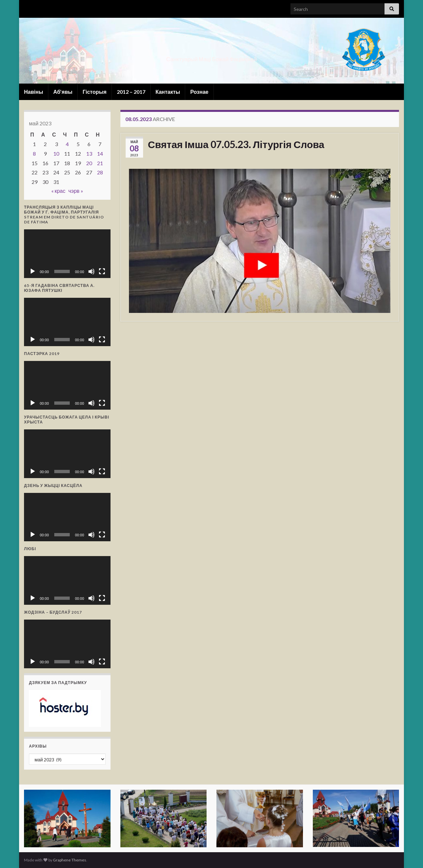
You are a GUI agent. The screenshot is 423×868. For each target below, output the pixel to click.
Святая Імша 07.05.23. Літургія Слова (236, 144)
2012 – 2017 (131, 92)
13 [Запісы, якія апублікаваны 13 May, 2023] (89, 153)
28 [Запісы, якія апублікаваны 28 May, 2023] (100, 172)
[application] (67, 254)
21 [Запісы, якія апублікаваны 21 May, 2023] (100, 163)
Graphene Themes (70, 860)
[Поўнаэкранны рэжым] (102, 271)
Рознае (199, 92)
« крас (58, 191)
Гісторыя (95, 92)
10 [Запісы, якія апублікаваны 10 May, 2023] (56, 153)
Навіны (34, 92)
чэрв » (76, 191)
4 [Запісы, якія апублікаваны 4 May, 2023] (67, 144)
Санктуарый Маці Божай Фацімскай (211, 57)
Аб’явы (63, 92)
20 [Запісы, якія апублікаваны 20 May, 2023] (89, 163)
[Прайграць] (33, 271)
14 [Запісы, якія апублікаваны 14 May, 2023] (100, 153)
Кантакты (168, 92)
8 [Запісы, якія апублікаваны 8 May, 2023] (34, 153)
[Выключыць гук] (91, 271)
